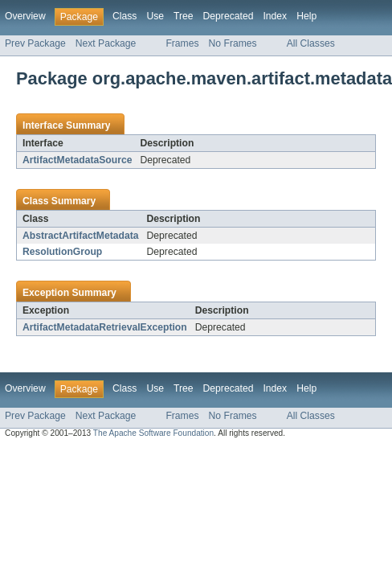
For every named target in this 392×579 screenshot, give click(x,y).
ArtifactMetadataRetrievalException (105, 327)
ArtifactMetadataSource (77, 160)
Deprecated (229, 16)
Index (275, 16)
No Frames (233, 43)
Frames (182, 43)
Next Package (106, 43)
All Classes (311, 43)
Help (306, 16)
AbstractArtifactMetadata (81, 236)
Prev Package (35, 43)
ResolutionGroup (62, 252)
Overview (25, 16)
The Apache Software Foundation (153, 433)
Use (155, 16)
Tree (184, 16)
